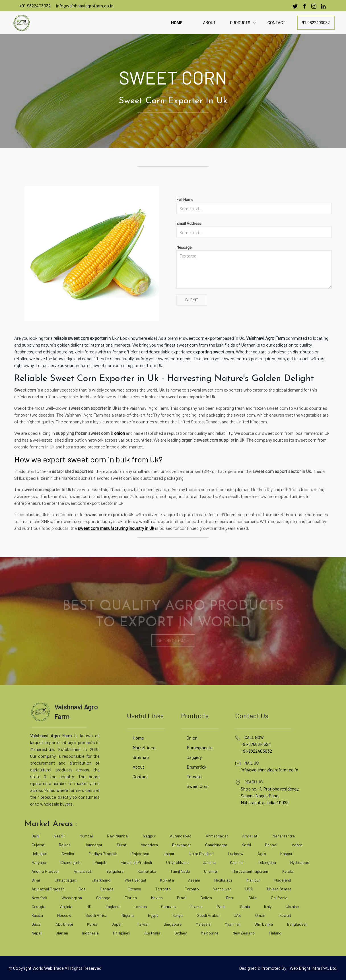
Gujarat (38, 845)
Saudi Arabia (208, 915)
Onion (192, 738)
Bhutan (62, 933)
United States (279, 889)
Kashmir (237, 862)
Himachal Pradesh (136, 862)
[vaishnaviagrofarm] (21, 23)
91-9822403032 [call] (316, 23)
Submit (192, 300)
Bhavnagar (182, 845)
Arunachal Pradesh (48, 889)
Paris (221, 906)
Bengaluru (115, 871)
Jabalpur (39, 854)
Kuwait (285, 915)
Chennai (211, 871)
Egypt (153, 915)
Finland (275, 933)
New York (39, 898)
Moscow (64, 915)
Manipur (253, 880)
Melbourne (210, 933)
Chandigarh (70, 862)
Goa (82, 889)
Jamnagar (93, 845)
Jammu (209, 862)
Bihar (36, 880)
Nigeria (128, 915)
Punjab (100, 862)
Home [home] (177, 23)
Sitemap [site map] (141, 757)
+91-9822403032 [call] (35, 6)
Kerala (288, 871)
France (196, 906)
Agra (262, 854)
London (140, 906)
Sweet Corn (198, 786)
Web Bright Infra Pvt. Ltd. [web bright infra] (314, 968)
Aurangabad (181, 836)
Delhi (36, 836)
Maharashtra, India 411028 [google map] (265, 802)
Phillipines (121, 933)
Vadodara (149, 845)
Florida (131, 898)
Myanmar (232, 924)
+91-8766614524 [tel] (256, 744)
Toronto (192, 889)
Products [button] (243, 23)
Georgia (38, 906)
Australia (152, 933)
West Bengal (135, 880)
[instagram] (314, 6)
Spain (245, 906)
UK (89, 906)
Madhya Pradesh (103, 854)
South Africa (96, 915)
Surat (122, 845)
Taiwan (143, 924)
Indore (297, 845)
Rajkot (65, 845)
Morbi (246, 845)
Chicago (103, 898)
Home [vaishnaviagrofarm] (138, 738)
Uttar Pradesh (201, 854)
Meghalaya (223, 880)
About (138, 767)
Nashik (60, 836)
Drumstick (197, 767)
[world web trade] (48, 968)
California (279, 898)
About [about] (209, 23)
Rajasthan (140, 854)
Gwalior (68, 854)
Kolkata (167, 880)
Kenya (178, 915)
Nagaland (283, 880)
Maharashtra (284, 836)
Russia (37, 915)
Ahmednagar (217, 836)
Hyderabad (300, 862)
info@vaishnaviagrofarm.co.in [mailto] (85, 6)
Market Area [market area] (144, 747)
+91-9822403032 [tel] (256, 751)
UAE (237, 915)
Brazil (182, 898)
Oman (260, 915)
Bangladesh (297, 924)
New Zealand (244, 933)
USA (249, 889)
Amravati (250, 836)
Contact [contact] (276, 23)
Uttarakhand (177, 862)
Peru (230, 898)
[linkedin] (323, 6)
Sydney (181, 933)
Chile (253, 898)
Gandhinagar (216, 845)
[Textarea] (254, 269)
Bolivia (206, 898)
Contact (140, 776)
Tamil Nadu (180, 871)
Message (184, 247)
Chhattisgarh (66, 880)
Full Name (185, 199)
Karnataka (147, 871)
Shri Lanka (264, 924)
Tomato (194, 776)
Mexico (157, 898)
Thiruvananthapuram (250, 871)
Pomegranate (200, 747)
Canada (107, 889)
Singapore (173, 924)
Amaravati (83, 871)
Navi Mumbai (118, 836)
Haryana (39, 862)
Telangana (267, 862)
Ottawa (134, 889)
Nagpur (149, 836)
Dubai (36, 924)
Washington (72, 898)
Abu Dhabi (64, 924)
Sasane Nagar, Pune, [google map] (260, 795)
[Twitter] (295, 6)
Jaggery (194, 757)
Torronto (163, 889)
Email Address (189, 223)
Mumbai (86, 836)
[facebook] (304, 6)
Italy (268, 906)
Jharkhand (101, 880)
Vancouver (222, 889)
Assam (194, 880)
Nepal (37, 933)
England (113, 906)
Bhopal (271, 845)
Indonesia (90, 933)
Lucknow (236, 854)
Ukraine (292, 906)
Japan (117, 924)
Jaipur (169, 854)
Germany (169, 906)
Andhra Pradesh (46, 871)
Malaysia (203, 924)
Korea (92, 924)
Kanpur (286, 854)
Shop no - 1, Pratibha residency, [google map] (270, 789)
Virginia (66, 906)
